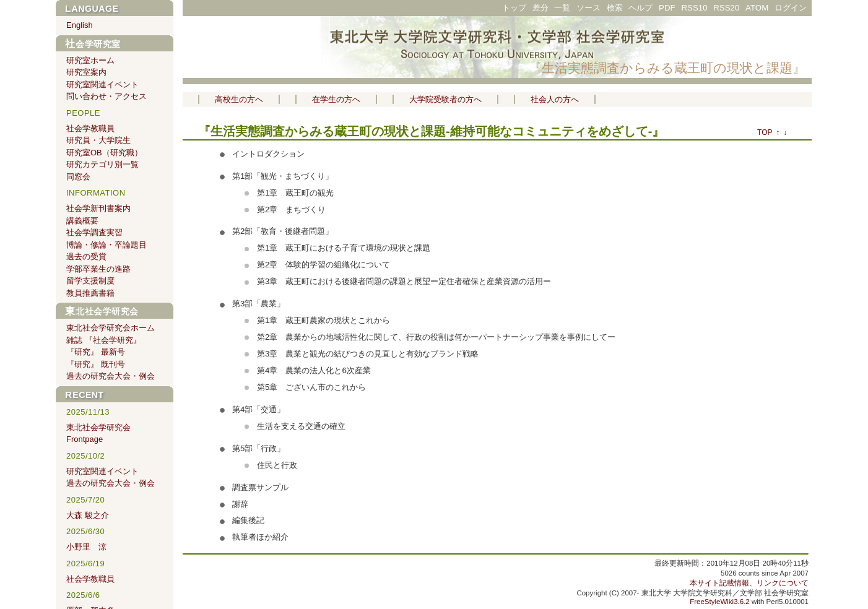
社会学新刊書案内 (98, 208)
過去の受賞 (86, 257)
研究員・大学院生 (98, 140)
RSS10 (694, 8)
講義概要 (82, 221)
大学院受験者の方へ (445, 99)
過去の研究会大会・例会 (111, 376)
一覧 (562, 8)
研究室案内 (86, 72)
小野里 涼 (86, 547)
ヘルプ (640, 8)
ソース (588, 8)
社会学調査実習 (94, 232)
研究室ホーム (90, 60)
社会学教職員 (90, 128)
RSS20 (726, 8)
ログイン (791, 8)
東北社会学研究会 (102, 311)
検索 (615, 8)
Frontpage (85, 439)
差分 (540, 8)
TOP (765, 132)
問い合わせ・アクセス (106, 96)
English (80, 25)
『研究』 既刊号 (96, 364)
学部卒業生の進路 (98, 269)
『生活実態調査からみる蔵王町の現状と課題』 (667, 68)
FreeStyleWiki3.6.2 (720, 602)
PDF (667, 8)
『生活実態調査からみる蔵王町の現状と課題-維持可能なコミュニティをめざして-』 (431, 131)
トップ (514, 8)
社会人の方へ (555, 99)
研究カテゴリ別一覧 (102, 164)
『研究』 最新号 (96, 352)
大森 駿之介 (88, 515)
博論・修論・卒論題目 (106, 245)
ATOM (757, 8)
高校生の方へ (239, 99)
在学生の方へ (336, 99)
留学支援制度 (90, 281)
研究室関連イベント (102, 84)
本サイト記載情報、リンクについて (749, 583)
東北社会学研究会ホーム (111, 328)
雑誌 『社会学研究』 (104, 340)
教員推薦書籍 (90, 293)
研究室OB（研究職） (104, 153)
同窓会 (78, 177)
